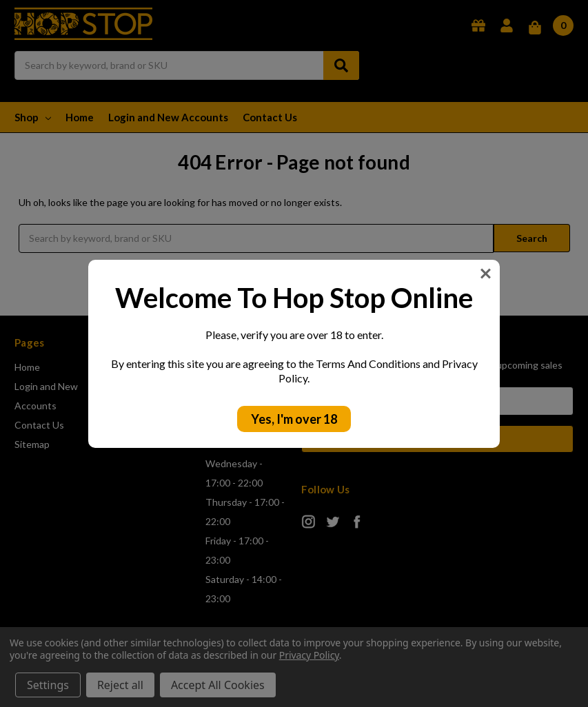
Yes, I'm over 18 (294, 419)
